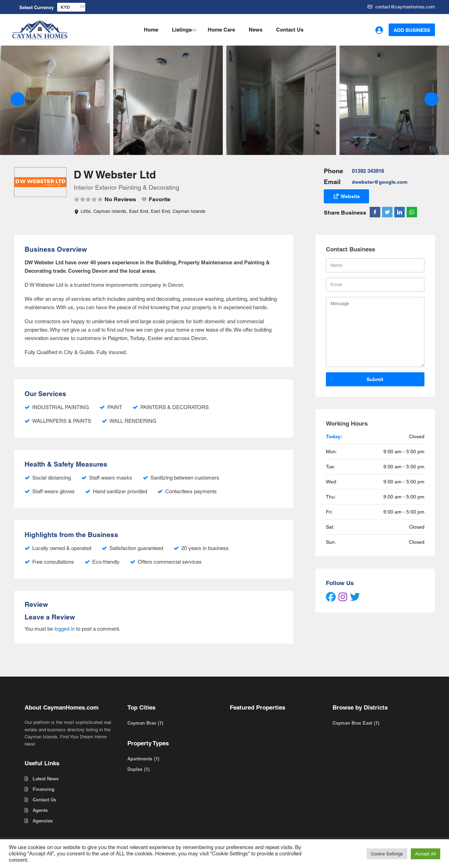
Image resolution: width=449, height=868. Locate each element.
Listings (182, 30)
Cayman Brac (142, 723)
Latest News (46, 779)
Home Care (221, 30)
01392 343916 (368, 171)
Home (151, 30)
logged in (65, 629)
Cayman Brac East (352, 723)
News (256, 30)
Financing (43, 789)
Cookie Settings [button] (387, 854)
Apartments (140, 759)
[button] (18, 99)
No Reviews (120, 199)
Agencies (43, 821)
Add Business (412, 30)
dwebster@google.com (380, 182)
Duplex (135, 769)
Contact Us (290, 30)
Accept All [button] (425, 854)
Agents (40, 810)
